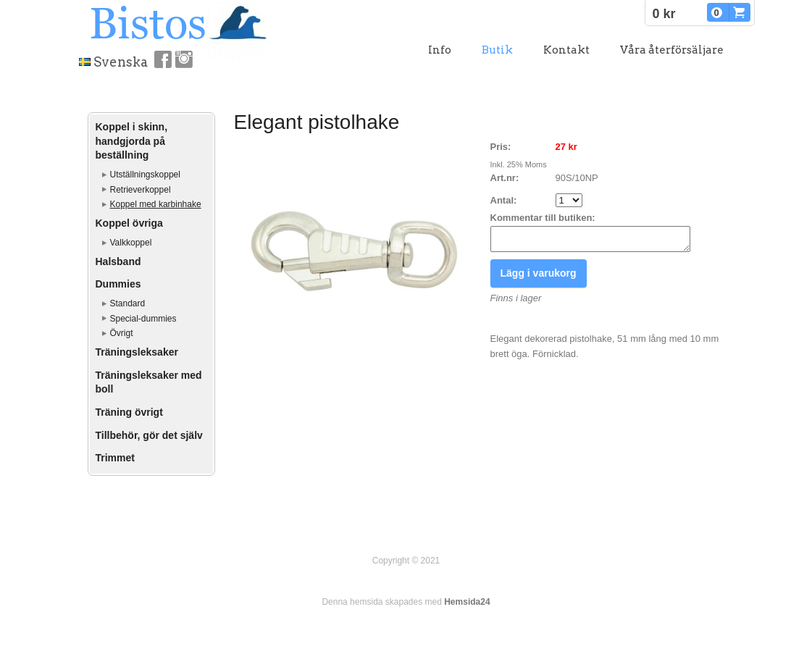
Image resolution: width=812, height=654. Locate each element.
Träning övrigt (129, 412)
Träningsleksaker (137, 352)
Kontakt (566, 50)
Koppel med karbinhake (156, 204)
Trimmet (115, 458)
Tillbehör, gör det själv (149, 435)
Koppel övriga (129, 223)
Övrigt (122, 333)
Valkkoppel (131, 243)
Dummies (118, 284)
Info (440, 50)
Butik (497, 50)
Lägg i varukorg (539, 277)
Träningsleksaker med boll (149, 382)
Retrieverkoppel (141, 190)
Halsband (118, 261)
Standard (128, 303)
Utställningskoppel (145, 175)
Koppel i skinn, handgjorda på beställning (132, 141)
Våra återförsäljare (672, 50)
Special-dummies (143, 319)
